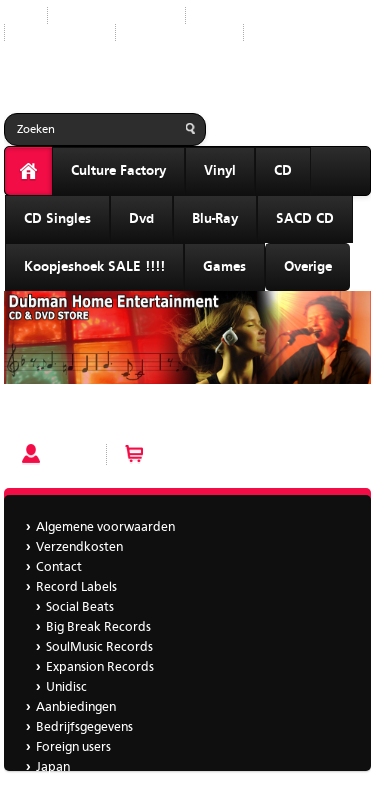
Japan (276, 32)
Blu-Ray (215, 219)
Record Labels (241, 15)
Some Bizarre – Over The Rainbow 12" (118, 417)
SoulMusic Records (99, 647)
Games (224, 267)
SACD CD (305, 219)
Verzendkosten (79, 547)
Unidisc (66, 687)
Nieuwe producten (116, 15)
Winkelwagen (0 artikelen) (226, 454)
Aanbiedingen (60, 32)
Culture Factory (118, 171)
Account (72, 454)
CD (283, 171)
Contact (59, 567)
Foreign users (73, 747)
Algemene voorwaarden (105, 527)
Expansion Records (100, 667)
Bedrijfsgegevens (179, 32)
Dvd (141, 219)
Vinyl (220, 171)
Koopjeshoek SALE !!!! (94, 267)
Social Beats (80, 607)
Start (18, 15)
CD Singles (57, 219)
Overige (308, 267)
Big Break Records (98, 627)
